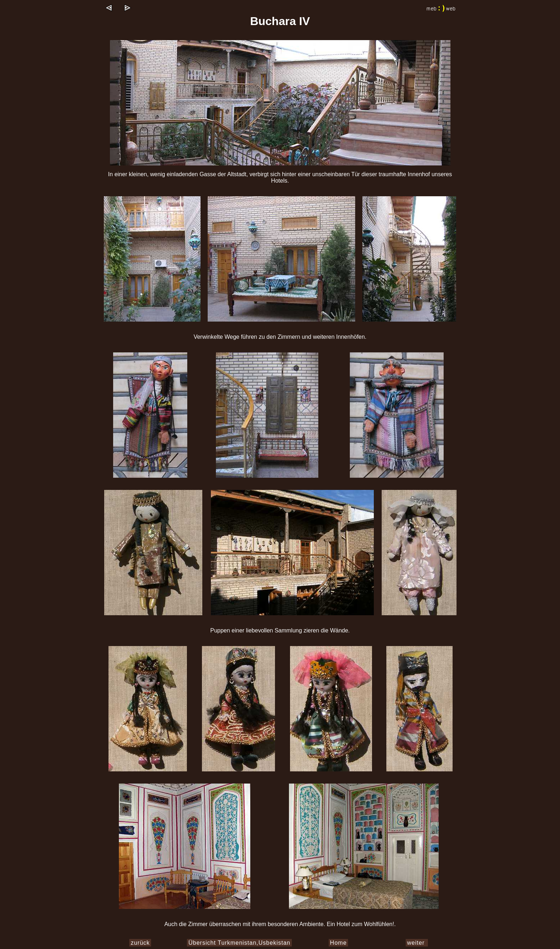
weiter (417, 943)
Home (339, 943)
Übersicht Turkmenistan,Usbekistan (239, 943)
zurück (140, 943)
